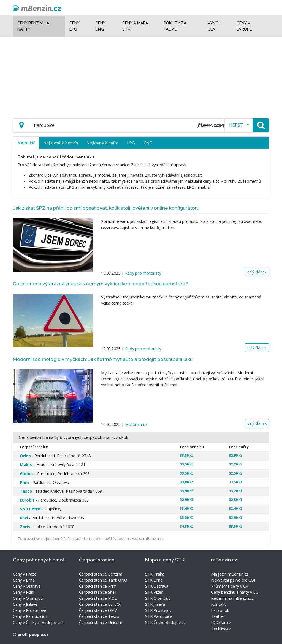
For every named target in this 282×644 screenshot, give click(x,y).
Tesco (26, 491)
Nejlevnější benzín (61, 143)
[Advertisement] (141, 75)
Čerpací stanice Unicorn (101, 622)
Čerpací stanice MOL (98, 598)
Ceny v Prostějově (29, 610)
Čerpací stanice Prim (98, 586)
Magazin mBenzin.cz (230, 574)
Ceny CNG (100, 26)
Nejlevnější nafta (103, 143)
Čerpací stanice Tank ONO (103, 580)
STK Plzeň (154, 592)
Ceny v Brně (24, 580)
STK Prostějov (158, 610)
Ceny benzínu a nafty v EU (235, 592)
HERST (236, 125)
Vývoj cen (214, 26)
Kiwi (24, 518)
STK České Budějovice (165, 622)
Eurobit (27, 500)
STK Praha (155, 574)
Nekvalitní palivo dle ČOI (233, 580)
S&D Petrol (31, 509)
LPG (131, 143)
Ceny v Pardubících (30, 616)
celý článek (257, 272)
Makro (26, 464)
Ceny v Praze (25, 574)
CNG (148, 143)
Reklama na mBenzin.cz (232, 598)
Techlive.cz (221, 628)
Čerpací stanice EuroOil (100, 604)
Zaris (25, 527)
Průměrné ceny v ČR (230, 586)
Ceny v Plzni (24, 592)
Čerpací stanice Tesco (99, 616)
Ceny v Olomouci (28, 598)
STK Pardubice (159, 616)
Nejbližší (26, 143)
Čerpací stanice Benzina (101, 574)
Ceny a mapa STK (135, 26)
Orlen (25, 456)
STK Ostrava (157, 586)
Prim (24, 482)
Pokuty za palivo (175, 26)
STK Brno (154, 580)
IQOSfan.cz (221, 622)
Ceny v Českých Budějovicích (39, 622)
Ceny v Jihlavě (25, 604)
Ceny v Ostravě (27, 586)
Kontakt (219, 604)
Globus (27, 474)
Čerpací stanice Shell (98, 592)
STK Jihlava (155, 604)
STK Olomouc (158, 598)
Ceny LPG (74, 26)
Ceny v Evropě (244, 26)
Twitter (218, 616)
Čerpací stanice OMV (98, 610)
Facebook (220, 610)
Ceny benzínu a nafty (33, 26)
